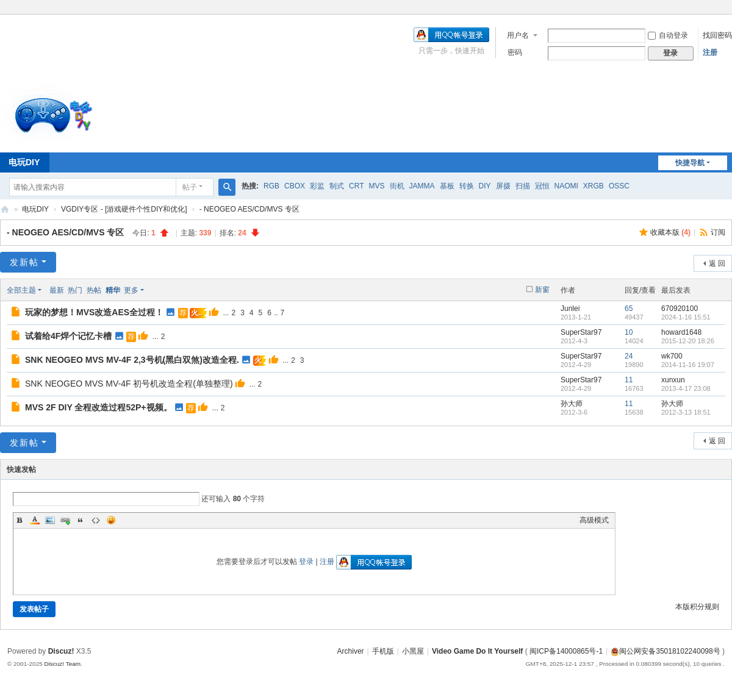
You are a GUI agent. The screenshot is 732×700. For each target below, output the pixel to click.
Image (50, 520)
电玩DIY (35, 209)
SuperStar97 (581, 332)
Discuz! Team (62, 664)
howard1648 (681, 332)
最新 (57, 290)
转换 (467, 186)
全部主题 (21, 290)
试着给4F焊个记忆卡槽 (68, 336)
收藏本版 (670, 232)
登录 (306, 562)
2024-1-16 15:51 (686, 317)
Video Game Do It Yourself (477, 651)
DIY (485, 186)
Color (35, 520)
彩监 (317, 186)
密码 (515, 52)
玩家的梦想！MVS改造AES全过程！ (94, 312)
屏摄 (503, 186)
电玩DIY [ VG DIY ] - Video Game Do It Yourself (5, 209)
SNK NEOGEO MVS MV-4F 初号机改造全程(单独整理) (129, 384)
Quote (81, 520)
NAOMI (566, 186)
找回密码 (717, 35)
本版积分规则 (697, 607)
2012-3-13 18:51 (686, 412)
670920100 (680, 309)
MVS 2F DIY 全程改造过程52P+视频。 (99, 407)
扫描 (523, 186)
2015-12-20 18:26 (688, 341)
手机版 (383, 651)
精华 (113, 290)
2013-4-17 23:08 (686, 388)
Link (65, 520)
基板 (447, 186)
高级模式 (594, 520)
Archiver (351, 651)
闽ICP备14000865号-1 (566, 651)
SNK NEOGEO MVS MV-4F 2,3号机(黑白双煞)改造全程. (132, 360)
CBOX (295, 186)
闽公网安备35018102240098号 (665, 651)
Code (96, 520)
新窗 (542, 290)
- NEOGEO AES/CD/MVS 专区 (249, 209)
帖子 (190, 187)
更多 (131, 290)
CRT (356, 186)
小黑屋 (413, 651)
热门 (75, 290)
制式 (337, 186)
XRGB (594, 186)
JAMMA (422, 186)
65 (629, 309)
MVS (376, 186)
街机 (397, 186)
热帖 (94, 290)
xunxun (673, 380)
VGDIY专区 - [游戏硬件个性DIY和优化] (124, 209)
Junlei (570, 309)
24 (629, 356)
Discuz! (61, 651)
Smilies (111, 520)
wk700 (672, 356)
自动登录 (668, 35)
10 (629, 332)
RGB (271, 186)
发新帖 (24, 262)
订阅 (718, 232)
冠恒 (542, 186)
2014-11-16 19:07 (688, 365)
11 (629, 380)
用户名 (518, 35)
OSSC (619, 186)
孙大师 (572, 404)
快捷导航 (690, 163)
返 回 (717, 263)
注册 (710, 52)
